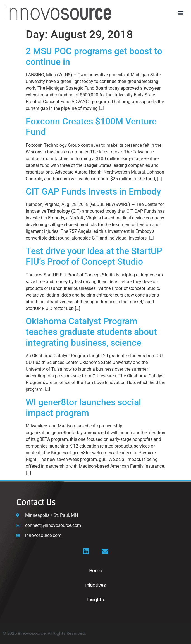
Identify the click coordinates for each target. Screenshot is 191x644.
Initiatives (95, 585)
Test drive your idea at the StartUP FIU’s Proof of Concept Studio (94, 256)
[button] (181, 13)
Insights (95, 600)
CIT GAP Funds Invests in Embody (93, 191)
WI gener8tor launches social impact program (83, 408)
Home (96, 571)
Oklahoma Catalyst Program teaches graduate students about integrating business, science (91, 332)
